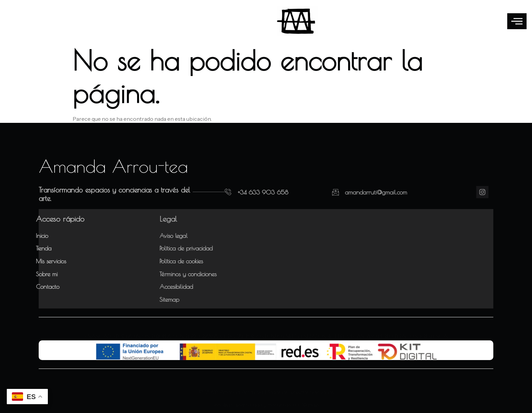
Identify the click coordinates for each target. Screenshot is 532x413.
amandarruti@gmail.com (353, 192)
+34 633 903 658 (248, 192)
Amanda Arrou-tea (113, 166)
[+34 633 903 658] (213, 192)
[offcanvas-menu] (517, 21)
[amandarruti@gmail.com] (313, 192)
